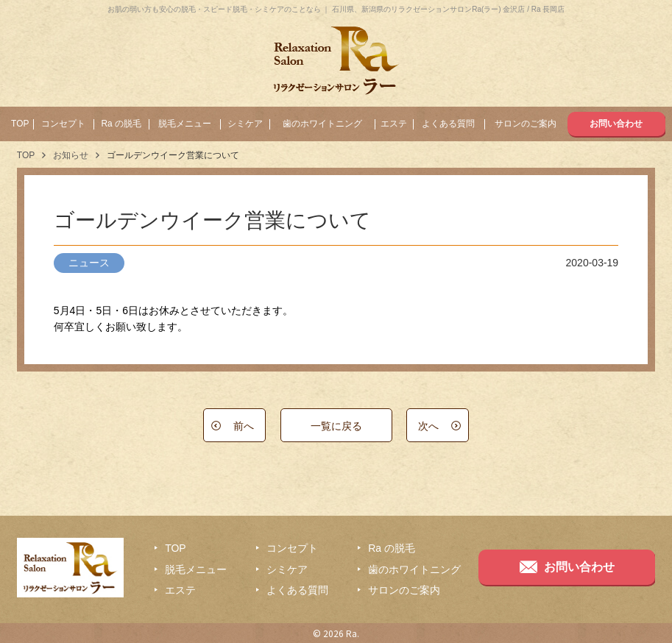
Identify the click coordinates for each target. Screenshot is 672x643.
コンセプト (63, 124)
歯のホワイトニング (322, 124)
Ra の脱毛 (121, 124)
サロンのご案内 (526, 124)
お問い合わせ (616, 124)
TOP (20, 124)
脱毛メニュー (185, 124)
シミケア (245, 124)
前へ (244, 426)
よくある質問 (448, 124)
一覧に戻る (336, 426)
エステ (394, 124)
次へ (428, 426)
